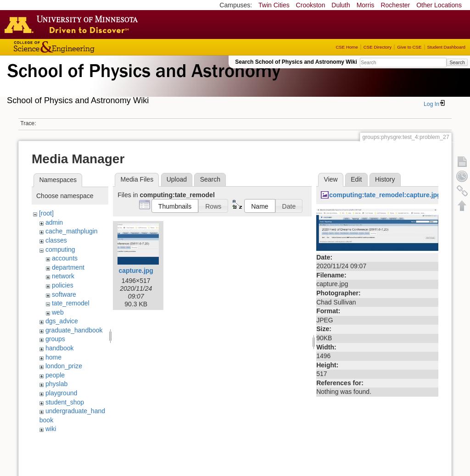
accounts (65, 258)
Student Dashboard (446, 47)
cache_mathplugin (72, 231)
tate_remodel (71, 303)
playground (61, 393)
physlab (56, 384)
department (68, 267)
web (58, 312)
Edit (356, 179)
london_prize (64, 366)
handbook (60, 348)
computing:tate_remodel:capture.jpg (385, 195)
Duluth (341, 5)
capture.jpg (136, 271)
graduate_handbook (74, 330)
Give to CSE (409, 47)
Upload (177, 179)
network (63, 276)
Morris (366, 5)
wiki (51, 429)
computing (60, 249)
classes (56, 240)
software (64, 294)
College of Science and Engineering (83, 47)
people (55, 375)
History (385, 179)
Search (457, 62)
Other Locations (439, 5)
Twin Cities (274, 5)
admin (54, 222)
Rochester (395, 5)
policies (63, 285)
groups (55, 339)
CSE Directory (378, 47)
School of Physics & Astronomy (142, 82)
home (53, 357)
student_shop (65, 402)
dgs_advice (62, 321)
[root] (46, 213)
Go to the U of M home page (73, 24)
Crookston (311, 5)
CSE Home (347, 47)
